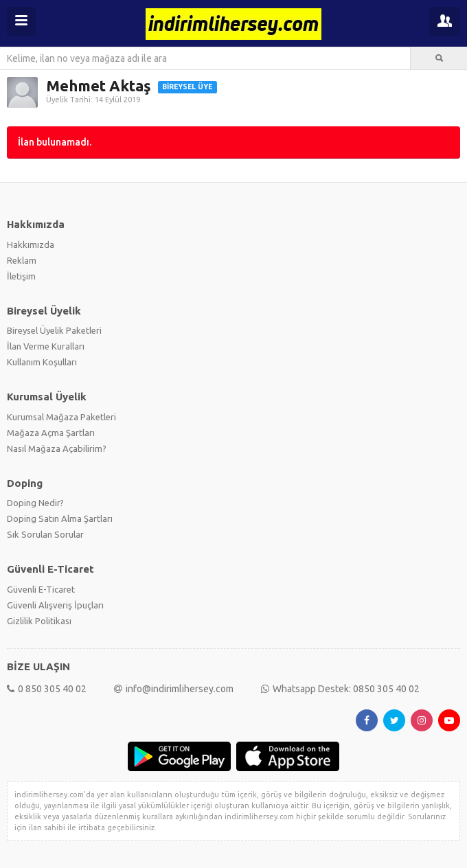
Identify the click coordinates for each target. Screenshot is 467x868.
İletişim (21, 276)
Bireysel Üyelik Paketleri (54, 330)
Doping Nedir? (35, 503)
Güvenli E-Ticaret (41, 589)
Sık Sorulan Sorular (45, 534)
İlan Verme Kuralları (46, 346)
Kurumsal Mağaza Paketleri (61, 417)
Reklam (22, 260)
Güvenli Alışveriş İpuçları (55, 605)
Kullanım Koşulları (42, 362)
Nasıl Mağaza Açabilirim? (57, 448)
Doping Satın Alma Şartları (60, 518)
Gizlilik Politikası (39, 621)
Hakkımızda (31, 244)
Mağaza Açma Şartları (51, 433)
